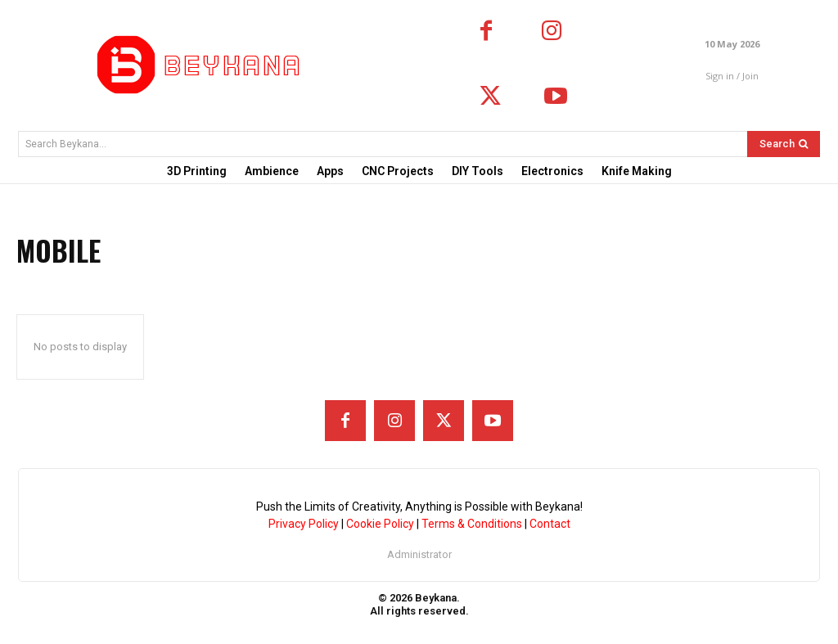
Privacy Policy (304, 524)
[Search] (784, 144)
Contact (550, 524)
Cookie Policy (380, 524)
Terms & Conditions (472, 524)
